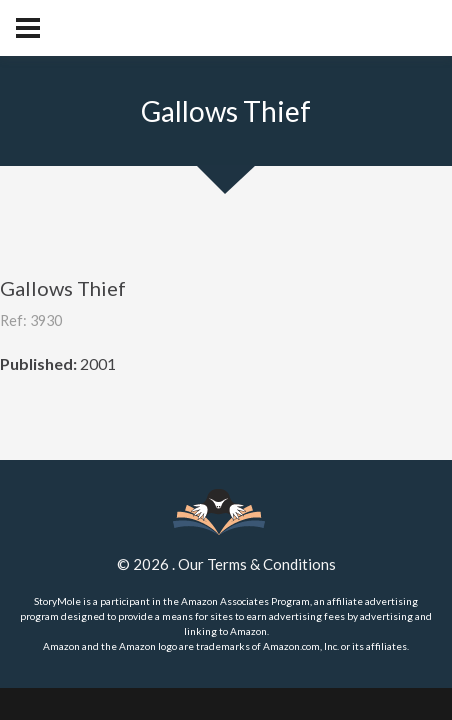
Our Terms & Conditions (257, 564)
